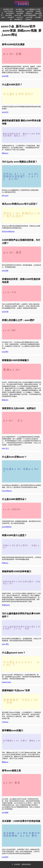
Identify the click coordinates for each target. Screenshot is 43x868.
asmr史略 (5, 76)
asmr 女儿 (5, 448)
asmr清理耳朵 (7, 527)
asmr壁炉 (5, 352)
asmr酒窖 (20, 13)
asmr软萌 (30, 11)
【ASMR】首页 (8, 9)
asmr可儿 (20, 17)
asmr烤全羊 (18, 19)
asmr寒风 (9, 15)
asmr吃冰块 (20, 11)
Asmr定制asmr (7, 491)
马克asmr (5, 722)
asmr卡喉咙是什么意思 (33, 9)
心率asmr (28, 19)
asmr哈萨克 (10, 13)
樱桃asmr (5, 762)
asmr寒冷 (5, 857)
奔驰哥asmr (6, 605)
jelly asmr (5, 196)
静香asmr (29, 13)
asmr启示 (5, 112)
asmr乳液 (5, 312)
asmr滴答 (5, 271)
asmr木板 (29, 17)
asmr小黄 (18, 15)
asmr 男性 (5, 644)
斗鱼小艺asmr (8, 11)
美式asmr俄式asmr (8, 231)
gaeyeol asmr (6, 682)
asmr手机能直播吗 (30, 15)
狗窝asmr (5, 563)
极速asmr (5, 400)
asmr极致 (5, 813)
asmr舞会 (19, 9)
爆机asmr (5, 153)
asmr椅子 (11, 17)
